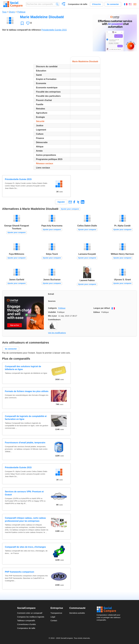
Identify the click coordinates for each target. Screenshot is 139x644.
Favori (22, 23)
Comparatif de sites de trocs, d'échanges (25, 547)
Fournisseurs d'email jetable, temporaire (25, 443)
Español (135, 4)
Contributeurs (54, 320)
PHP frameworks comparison (19, 572)
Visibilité (52, 312)
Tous (4, 12)
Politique (21, 12)
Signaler (61, 202)
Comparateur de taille (78, 4)
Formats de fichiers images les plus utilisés (27, 391)
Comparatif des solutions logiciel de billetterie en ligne (23, 368)
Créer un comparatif (64, 4)
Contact (54, 621)
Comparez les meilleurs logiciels (31, 617)
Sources (52, 301)
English (130, 4)
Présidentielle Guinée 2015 (54, 30)
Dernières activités (77, 613)
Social (109, 609)
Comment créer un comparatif (30, 613)
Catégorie (52, 308)
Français (126, 4)
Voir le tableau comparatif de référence (21, 30)
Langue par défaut (102, 308)
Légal (53, 617)
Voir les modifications (57, 333)
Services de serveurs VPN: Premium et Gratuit (24, 493)
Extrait (51, 294)
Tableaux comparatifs (26, 621)
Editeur (97, 312)
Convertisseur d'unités (26, 624)
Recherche (57, 4)
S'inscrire (97, 4)
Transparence (56, 613)
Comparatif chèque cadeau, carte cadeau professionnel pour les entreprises (25, 519)
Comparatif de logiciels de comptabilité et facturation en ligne (26, 418)
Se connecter (113, 4)
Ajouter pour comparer (70, 209)
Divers (12, 12)
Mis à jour (52, 316)
